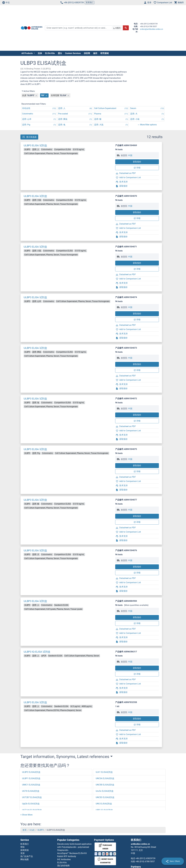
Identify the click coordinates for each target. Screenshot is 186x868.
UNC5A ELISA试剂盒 (105, 778)
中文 (6, 3)
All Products (27, 53)
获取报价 (137, 162)
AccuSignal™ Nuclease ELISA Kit (72, 853)
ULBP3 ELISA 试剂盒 (35, 145)
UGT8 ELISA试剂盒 (31, 791)
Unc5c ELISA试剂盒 (105, 791)
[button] (26, 815)
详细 (137, 168)
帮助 (22, 847)
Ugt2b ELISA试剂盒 (31, 804)
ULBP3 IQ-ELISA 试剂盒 (37, 652)
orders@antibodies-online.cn (152, 29)
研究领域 (104, 53)
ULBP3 (41, 830)
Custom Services (73, 53)
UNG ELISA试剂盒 (104, 804)
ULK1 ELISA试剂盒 (104, 772)
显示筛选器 (29, 137)
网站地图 (25, 859)
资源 (22, 853)
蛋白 (60, 53)
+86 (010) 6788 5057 (145, 861)
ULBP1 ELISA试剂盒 (31, 778)
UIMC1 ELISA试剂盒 (31, 785)
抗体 (40, 53)
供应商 (87, 53)
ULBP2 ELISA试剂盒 (31, 772)
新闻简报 (25, 850)
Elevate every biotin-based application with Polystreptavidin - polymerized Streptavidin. (74, 847)
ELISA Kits (50, 53)
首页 (25, 830)
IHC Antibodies (64, 859)
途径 (95, 53)
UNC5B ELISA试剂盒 (105, 785)
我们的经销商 (63, 866)
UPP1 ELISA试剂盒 (104, 810)
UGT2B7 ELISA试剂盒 (32, 797)
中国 (130, 155)
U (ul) (32, 830)
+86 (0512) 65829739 (72, 3)
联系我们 (90, 2)
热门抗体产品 (27, 856)
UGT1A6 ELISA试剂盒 (32, 810)
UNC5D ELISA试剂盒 (105, 797)
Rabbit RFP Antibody (67, 856)
